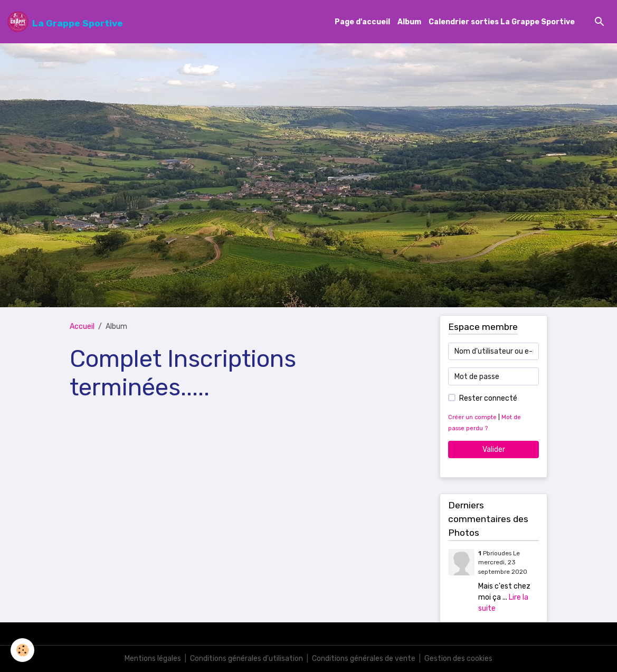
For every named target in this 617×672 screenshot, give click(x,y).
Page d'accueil (362, 22)
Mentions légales (153, 659)
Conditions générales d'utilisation (246, 659)
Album (409, 22)
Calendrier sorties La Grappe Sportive (502, 22)
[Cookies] (22, 650)
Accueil (82, 326)
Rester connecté (488, 398)
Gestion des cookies (458, 659)
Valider (494, 449)
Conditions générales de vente (364, 659)
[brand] (65, 22)
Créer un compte (472, 417)
